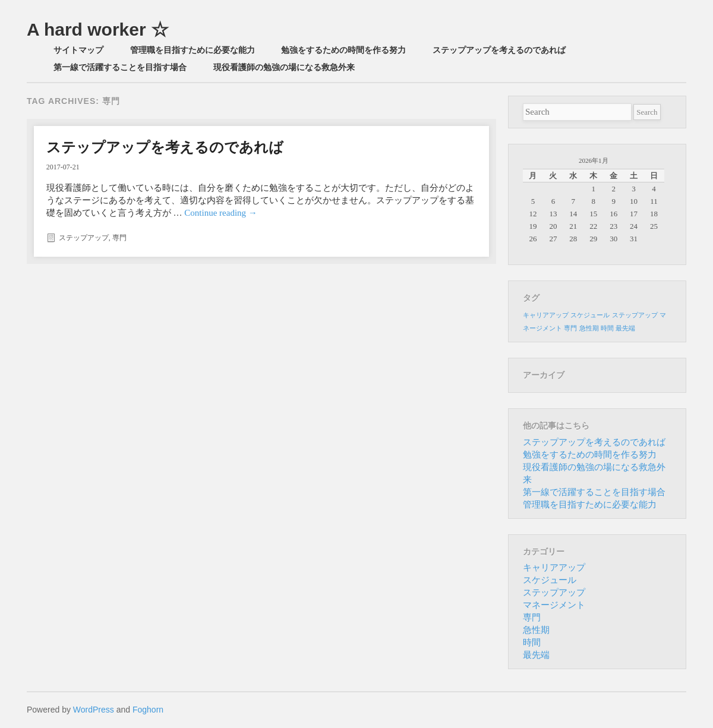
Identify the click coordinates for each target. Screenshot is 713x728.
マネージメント (554, 605)
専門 (119, 238)
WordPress (94, 710)
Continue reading (220, 213)
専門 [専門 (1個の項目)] (570, 328)
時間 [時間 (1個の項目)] (607, 328)
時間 (532, 642)
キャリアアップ (554, 568)
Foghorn (148, 710)
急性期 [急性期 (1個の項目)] (589, 328)
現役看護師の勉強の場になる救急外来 (284, 67)
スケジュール (550, 580)
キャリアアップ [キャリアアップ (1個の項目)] (546, 315)
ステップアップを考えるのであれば (499, 50)
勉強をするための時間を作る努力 (343, 50)
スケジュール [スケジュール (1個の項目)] (590, 315)
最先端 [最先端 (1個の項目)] (625, 328)
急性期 (536, 630)
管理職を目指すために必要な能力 (193, 50)
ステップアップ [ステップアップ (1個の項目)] (635, 315)
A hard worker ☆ (98, 29)
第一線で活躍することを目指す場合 (120, 67)
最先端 (536, 655)
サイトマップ (78, 50)
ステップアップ (84, 238)
